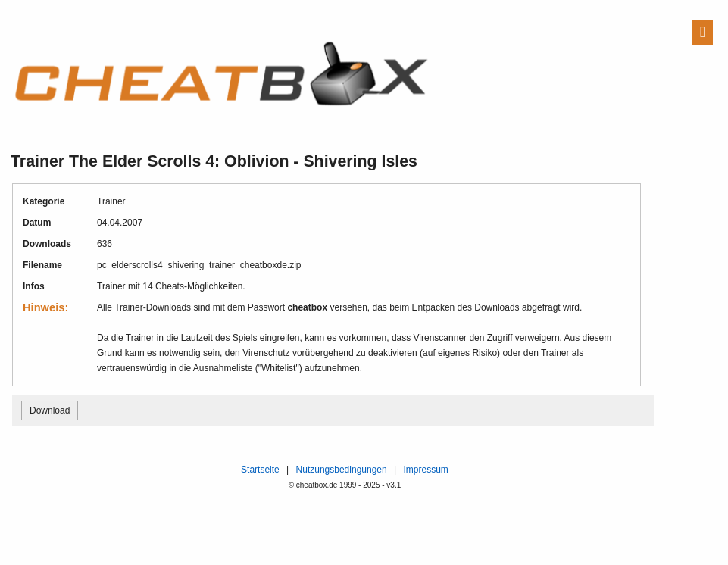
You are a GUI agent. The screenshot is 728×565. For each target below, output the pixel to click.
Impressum (425, 470)
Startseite (260, 470)
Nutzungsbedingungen (342, 470)
